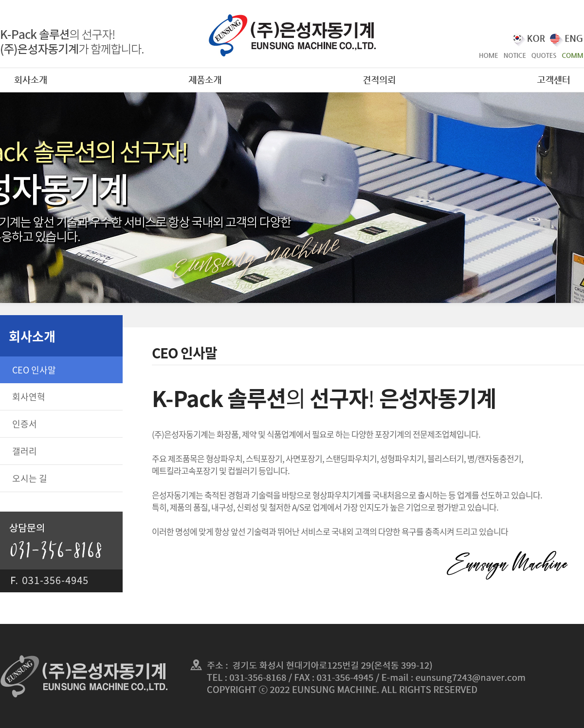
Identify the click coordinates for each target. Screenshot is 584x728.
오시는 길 (30, 478)
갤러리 (25, 451)
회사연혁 (29, 397)
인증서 (25, 424)
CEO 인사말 (34, 370)
